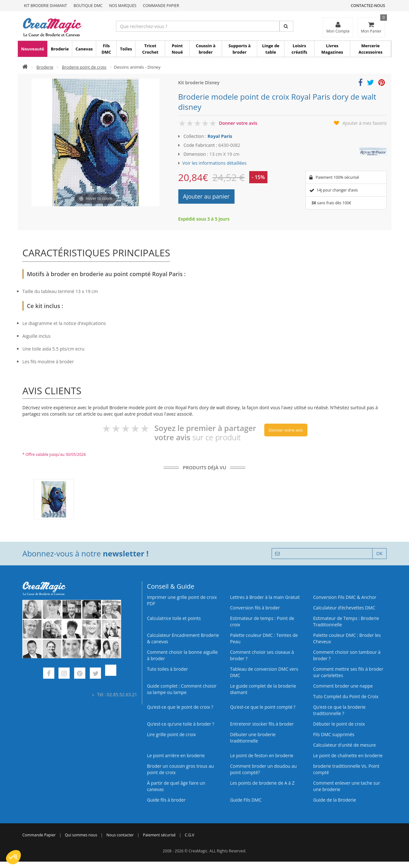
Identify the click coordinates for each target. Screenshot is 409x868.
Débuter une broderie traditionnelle (253, 738)
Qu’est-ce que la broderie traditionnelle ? (339, 710)
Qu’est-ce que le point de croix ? (180, 707)
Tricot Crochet (150, 49)
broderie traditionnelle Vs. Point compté (346, 769)
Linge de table (271, 49)
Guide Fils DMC (246, 800)
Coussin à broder (206, 49)
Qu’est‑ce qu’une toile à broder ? (181, 724)
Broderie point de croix (84, 67)
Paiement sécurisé (159, 835)
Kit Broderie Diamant (46, 6)
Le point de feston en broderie (262, 755)
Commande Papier (161, 6)
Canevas (84, 49)
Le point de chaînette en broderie (348, 755)
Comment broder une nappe (343, 686)
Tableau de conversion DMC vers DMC (264, 672)
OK (379, 553)
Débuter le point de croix (339, 724)
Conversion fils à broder (255, 608)
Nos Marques (123, 6)
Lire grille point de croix (171, 734)
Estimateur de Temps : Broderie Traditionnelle (346, 621)
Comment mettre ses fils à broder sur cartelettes (348, 672)
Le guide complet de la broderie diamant (263, 689)
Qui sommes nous (81, 835)
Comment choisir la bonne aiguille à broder (182, 655)
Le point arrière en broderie (176, 755)
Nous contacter (120, 835)
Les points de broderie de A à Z (262, 783)
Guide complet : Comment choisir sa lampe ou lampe (182, 689)
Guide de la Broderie (335, 800)
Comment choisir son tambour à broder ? (347, 655)
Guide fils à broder (166, 800)
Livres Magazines (332, 49)
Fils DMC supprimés (334, 734)
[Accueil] (25, 67)
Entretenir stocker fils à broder (262, 724)
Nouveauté (33, 49)
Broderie (60, 49)
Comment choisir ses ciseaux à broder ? (262, 655)
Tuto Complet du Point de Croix (346, 696)
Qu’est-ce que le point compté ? (263, 707)
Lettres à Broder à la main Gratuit (265, 597)
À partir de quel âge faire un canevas (176, 786)
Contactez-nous (368, 6)
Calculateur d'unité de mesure (344, 745)
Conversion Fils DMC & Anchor (345, 597)
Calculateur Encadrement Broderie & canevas (183, 638)
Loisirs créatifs (299, 49)
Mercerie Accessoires (370, 49)
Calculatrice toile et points (174, 618)
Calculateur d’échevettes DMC (344, 608)
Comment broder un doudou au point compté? (263, 769)
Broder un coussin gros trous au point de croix (180, 769)
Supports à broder (239, 49)
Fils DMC (106, 49)
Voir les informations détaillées (215, 163)
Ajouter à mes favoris (365, 123)
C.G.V (189, 835)
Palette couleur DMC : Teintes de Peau (264, 638)
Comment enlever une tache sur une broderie (347, 786)
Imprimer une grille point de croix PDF (182, 600)
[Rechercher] (286, 26)
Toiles (126, 49)
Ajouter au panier (206, 196)
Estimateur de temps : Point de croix (262, 621)
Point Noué (177, 49)
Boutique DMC (88, 6)
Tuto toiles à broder (167, 669)
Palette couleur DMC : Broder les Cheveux (347, 638)
